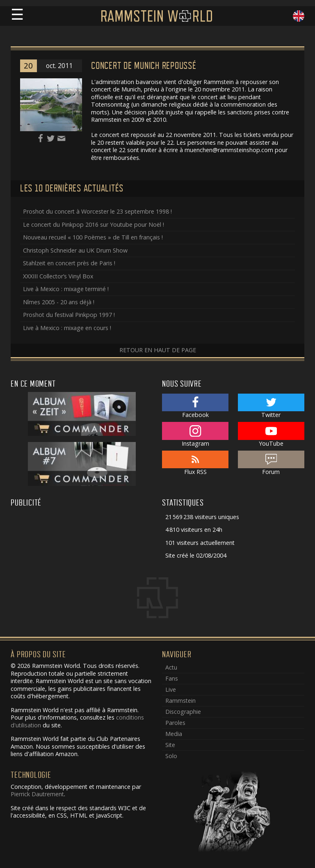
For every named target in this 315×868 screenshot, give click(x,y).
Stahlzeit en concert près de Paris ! (69, 263)
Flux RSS (195, 463)
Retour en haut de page (158, 350)
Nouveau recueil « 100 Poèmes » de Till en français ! (93, 237)
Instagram (195, 435)
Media (174, 734)
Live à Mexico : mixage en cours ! (67, 328)
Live (171, 689)
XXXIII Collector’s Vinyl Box (58, 276)
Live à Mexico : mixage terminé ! (66, 289)
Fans (172, 678)
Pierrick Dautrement (37, 794)
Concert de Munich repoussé (144, 66)
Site (170, 745)
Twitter (271, 406)
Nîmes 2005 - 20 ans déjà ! (59, 302)
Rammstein (180, 701)
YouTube (271, 435)
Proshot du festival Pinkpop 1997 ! (69, 315)
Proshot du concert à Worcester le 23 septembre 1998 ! (97, 211)
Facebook (195, 406)
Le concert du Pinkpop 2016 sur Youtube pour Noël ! (94, 224)
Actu (171, 667)
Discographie (183, 712)
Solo (171, 756)
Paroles (175, 723)
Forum (271, 463)
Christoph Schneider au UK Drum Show (75, 250)
